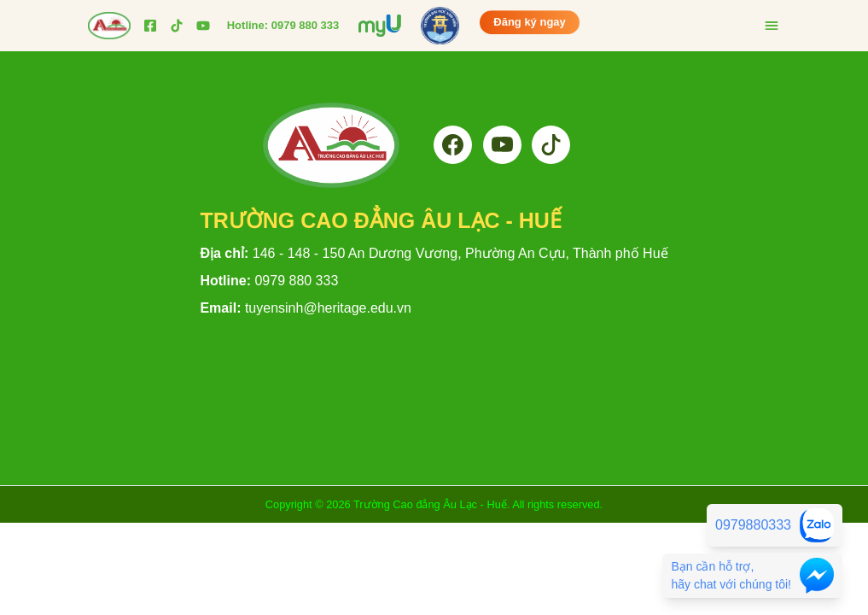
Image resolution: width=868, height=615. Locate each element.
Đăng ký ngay (530, 21)
